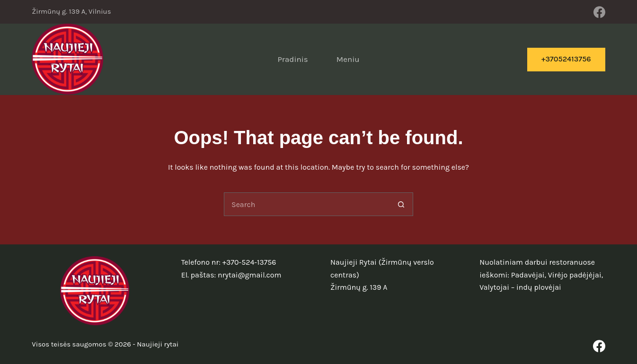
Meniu (348, 59)
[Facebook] (599, 12)
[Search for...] (307, 204)
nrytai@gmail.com (249, 275)
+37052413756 (566, 59)
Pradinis (292, 59)
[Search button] (401, 204)
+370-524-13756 (249, 262)
